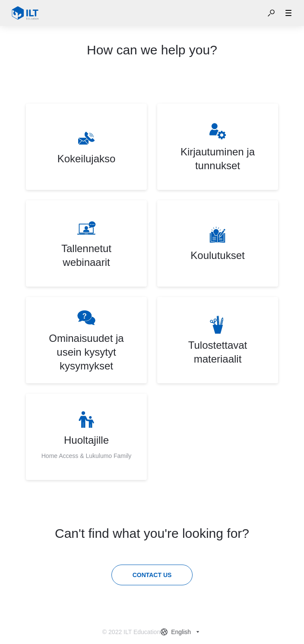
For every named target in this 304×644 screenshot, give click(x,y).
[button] (271, 13)
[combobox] (181, 632)
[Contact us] (152, 575)
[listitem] (86, 147)
